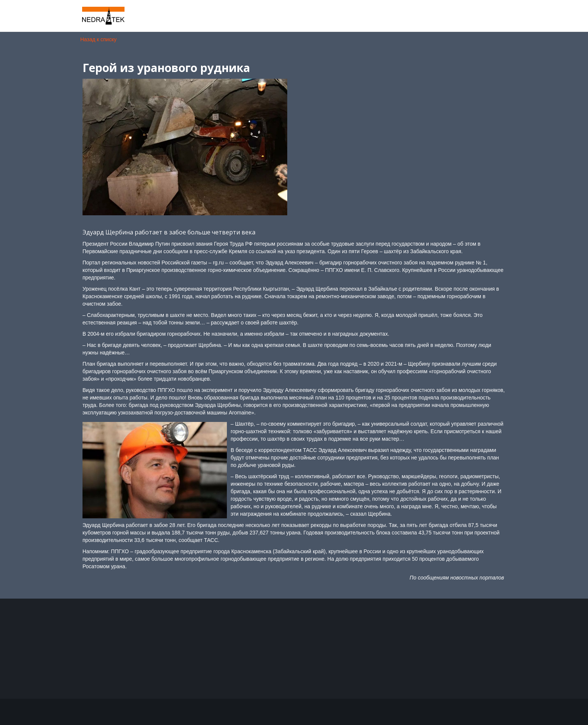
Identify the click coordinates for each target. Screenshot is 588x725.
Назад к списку (98, 39)
